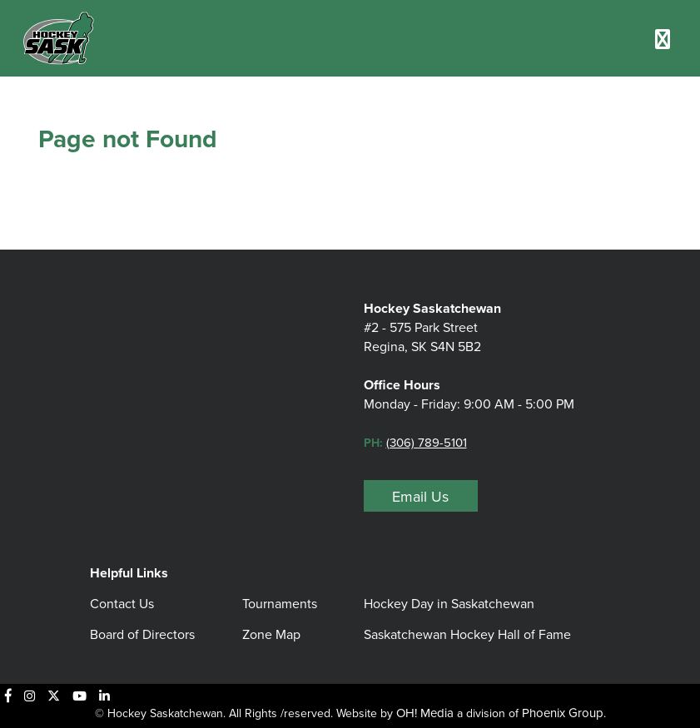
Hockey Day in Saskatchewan (449, 604)
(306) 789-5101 (427, 443)
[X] (54, 696)
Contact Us (122, 604)
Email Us (420, 497)
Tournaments (280, 604)
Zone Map (271, 634)
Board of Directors (142, 634)
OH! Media (425, 713)
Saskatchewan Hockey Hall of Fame (467, 634)
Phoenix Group (563, 713)
